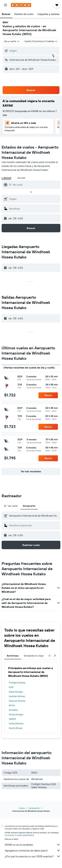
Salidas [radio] (21, 178)
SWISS (12, 719)
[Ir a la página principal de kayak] (21, 5)
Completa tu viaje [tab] (34, 656)
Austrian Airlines (17, 696)
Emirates (13, 710)
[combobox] (12, 41)
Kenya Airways (16, 714)
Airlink (12, 705)
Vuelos (22, 808)
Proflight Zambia (17, 683)
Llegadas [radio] (6, 178)
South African (16, 728)
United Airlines (16, 724)
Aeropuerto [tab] (29, 506)
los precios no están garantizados (19, 835)
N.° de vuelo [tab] (11, 506)
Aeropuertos (34, 808)
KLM (11, 687)
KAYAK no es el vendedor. (33, 845)
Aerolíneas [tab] (13, 656)
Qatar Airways (16, 692)
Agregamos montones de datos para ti (33, 850)
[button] (5, 5)
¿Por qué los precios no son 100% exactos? (33, 856)
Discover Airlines (17, 701)
